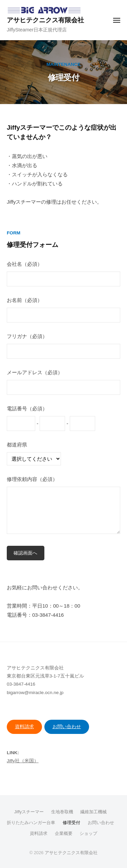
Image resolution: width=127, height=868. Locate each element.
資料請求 (24, 727)
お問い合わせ (67, 727)
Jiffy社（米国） (23, 761)
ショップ (88, 833)
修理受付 (71, 823)
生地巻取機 (62, 812)
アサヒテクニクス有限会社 (45, 20)
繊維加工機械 (93, 812)
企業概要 (64, 833)
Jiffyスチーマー (29, 812)
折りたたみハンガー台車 (31, 823)
